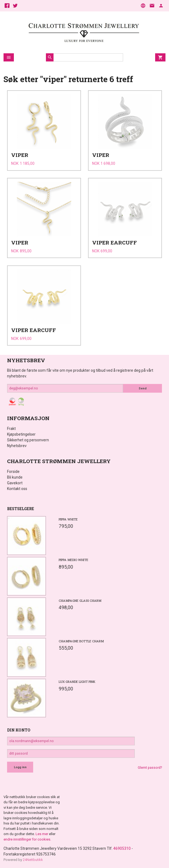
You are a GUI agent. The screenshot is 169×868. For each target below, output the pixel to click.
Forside (13, 472)
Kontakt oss (17, 489)
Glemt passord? (150, 768)
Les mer (42, 834)
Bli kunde (15, 477)
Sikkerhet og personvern (28, 440)
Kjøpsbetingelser (21, 434)
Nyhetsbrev (17, 446)
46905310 (122, 848)
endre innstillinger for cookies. (27, 839)
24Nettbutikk (33, 860)
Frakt (11, 429)
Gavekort (15, 483)
